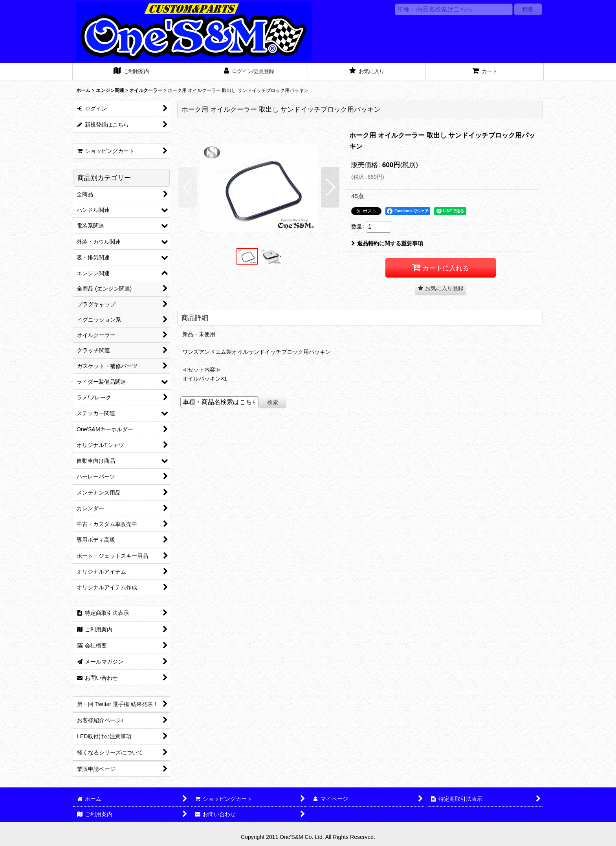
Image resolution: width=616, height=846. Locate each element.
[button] (188, 187)
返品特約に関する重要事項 (387, 243)
